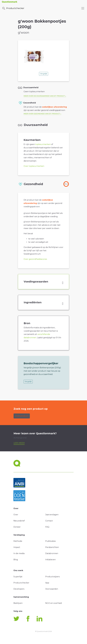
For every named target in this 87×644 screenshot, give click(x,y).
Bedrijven (18, 603)
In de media (19, 553)
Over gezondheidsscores (35, 259)
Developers (19, 589)
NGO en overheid (54, 603)
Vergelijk (44, 74)
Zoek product (22, 416)
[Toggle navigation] (83, 8)
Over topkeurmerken (34, 166)
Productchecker (13, 8)
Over (16, 515)
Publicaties (50, 541)
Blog (16, 560)
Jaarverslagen (52, 515)
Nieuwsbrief (19, 521)
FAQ (47, 527)
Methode (18, 541)
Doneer (17, 527)
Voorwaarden (52, 589)
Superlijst (18, 577)
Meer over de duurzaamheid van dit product (44, 96)
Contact (49, 521)
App (47, 583)
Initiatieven (50, 560)
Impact (17, 547)
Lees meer (19, 443)
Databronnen (52, 553)
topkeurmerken (43, 144)
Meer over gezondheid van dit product (42, 114)
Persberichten (52, 547)
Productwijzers (52, 577)
